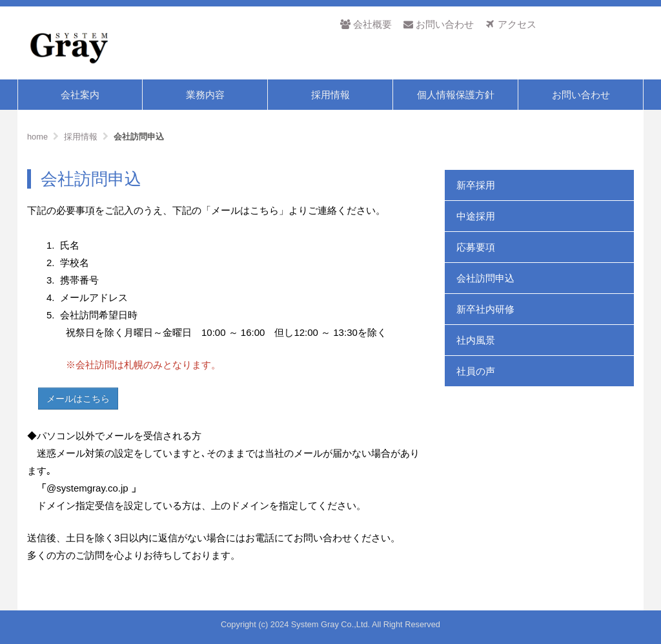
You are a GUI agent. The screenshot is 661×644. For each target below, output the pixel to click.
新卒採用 (476, 185)
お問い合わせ (439, 24)
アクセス (511, 24)
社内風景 (476, 340)
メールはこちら (78, 399)
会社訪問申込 (485, 278)
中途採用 (476, 216)
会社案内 (80, 95)
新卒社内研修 (485, 309)
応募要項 (476, 247)
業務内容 (205, 95)
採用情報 (330, 95)
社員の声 (476, 371)
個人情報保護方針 (456, 95)
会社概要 (366, 24)
